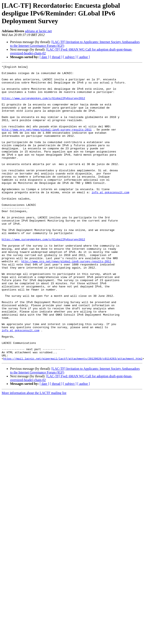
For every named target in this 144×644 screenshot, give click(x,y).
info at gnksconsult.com (110, 218)
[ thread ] (56, 57)
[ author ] (84, 57)
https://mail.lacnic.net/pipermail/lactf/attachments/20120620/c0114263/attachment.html (73, 417)
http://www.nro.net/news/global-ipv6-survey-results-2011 (47, 143)
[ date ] (44, 57)
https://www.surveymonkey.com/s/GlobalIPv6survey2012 (43, 105)
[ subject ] (70, 57)
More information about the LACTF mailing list (34, 452)
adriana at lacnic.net (38, 31)
